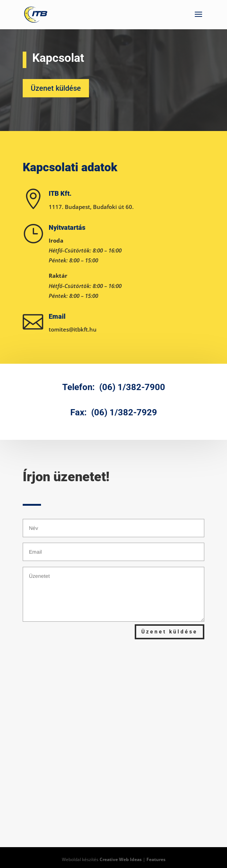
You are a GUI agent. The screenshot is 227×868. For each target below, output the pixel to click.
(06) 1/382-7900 (132, 387)
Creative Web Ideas (121, 859)
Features (156, 859)
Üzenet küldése (56, 88)
